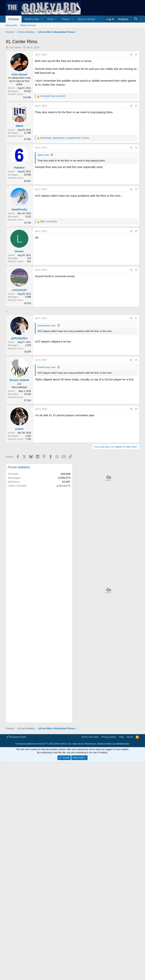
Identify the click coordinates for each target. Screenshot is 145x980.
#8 (136, 360)
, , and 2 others (65, 138)
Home (130, 842)
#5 (136, 231)
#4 (136, 189)
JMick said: (43, 155)
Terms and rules (90, 842)
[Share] (131, 55)
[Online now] (19, 376)
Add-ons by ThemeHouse (85, 849)
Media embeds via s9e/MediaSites (114, 849)
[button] (42, 19)
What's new (32, 19)
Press (65, 19)
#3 (136, 148)
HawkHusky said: (47, 326)
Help (121, 842)
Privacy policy (109, 842)
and (53, 96)
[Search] (136, 19)
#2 (136, 106)
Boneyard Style (16, 842)
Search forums (28, 25)
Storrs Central (86, 19)
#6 (136, 270)
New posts (11, 25)
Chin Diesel (15, 47)
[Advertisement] (109, 492)
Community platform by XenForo (44, 849)
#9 (136, 409)
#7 (136, 318)
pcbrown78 (63, 486)
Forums (14, 19)
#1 (136, 55)
